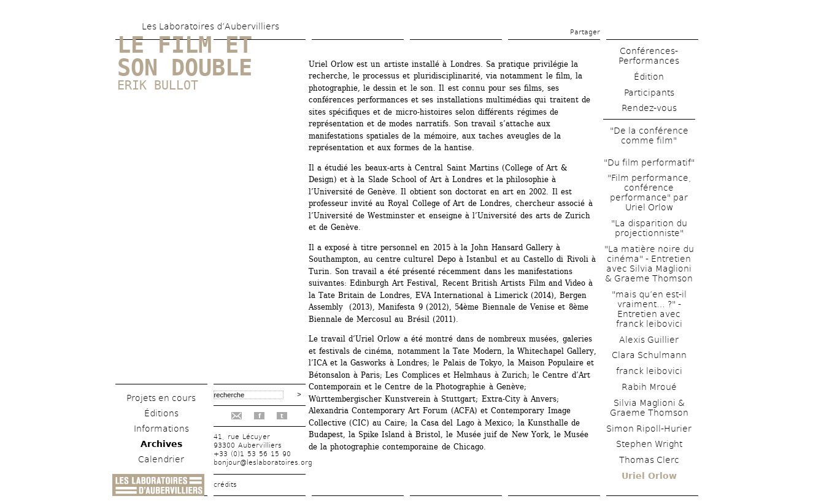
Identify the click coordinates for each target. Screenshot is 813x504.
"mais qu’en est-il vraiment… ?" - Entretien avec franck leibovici (649, 309)
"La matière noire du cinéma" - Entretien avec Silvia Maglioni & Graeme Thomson (649, 264)
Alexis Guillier (649, 340)
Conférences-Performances (649, 56)
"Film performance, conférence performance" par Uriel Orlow (649, 193)
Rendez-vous (649, 108)
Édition (649, 77)
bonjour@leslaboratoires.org (263, 463)
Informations (161, 429)
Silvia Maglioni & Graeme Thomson (649, 408)
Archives (161, 444)
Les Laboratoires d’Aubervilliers (210, 26)
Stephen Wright (649, 444)
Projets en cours (161, 398)
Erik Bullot (158, 85)
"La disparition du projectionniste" (649, 228)
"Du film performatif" (649, 162)
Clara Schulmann (649, 355)
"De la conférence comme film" (649, 136)
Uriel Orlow (649, 476)
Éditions (161, 413)
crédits (225, 485)
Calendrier (161, 459)
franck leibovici (649, 371)
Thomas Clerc (649, 460)
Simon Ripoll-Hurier (649, 429)
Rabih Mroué (649, 387)
